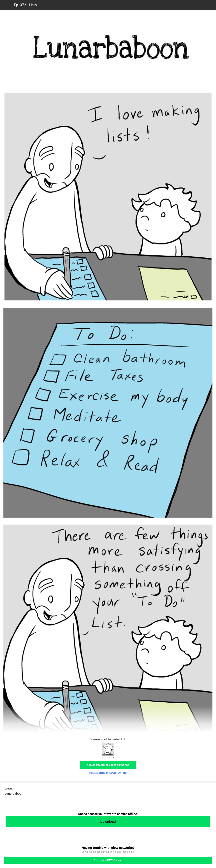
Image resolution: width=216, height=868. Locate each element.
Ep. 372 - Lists (25, 5)
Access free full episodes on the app (108, 765)
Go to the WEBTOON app (108, 861)
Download (108, 821)
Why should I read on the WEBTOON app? (108, 773)
